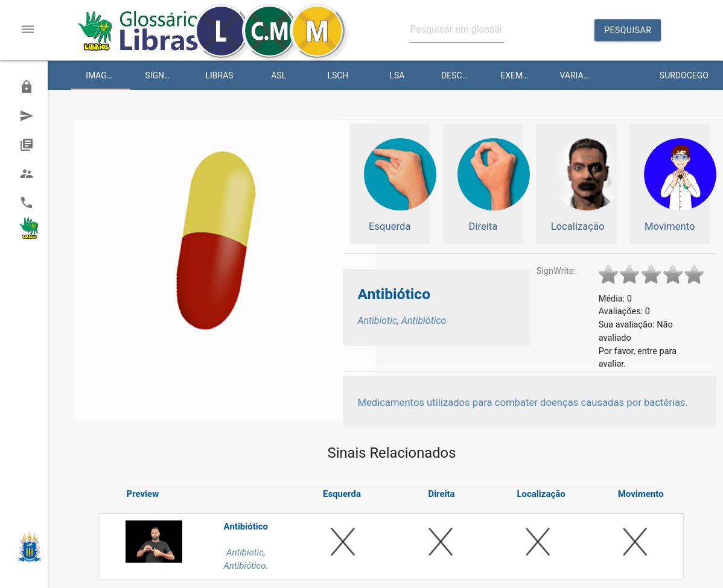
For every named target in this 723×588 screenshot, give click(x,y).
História (33, 145)
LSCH (338, 75)
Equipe (32, 174)
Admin (32, 87)
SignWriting (167, 75)
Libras (219, 75)
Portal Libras (31, 232)
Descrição (463, 75)
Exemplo (519, 75)
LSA (397, 75)
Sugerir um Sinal (33, 116)
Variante (579, 75)
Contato (33, 203)
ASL (279, 75)
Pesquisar (628, 33)
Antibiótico (394, 294)
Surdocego (684, 75)
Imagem (102, 75)
